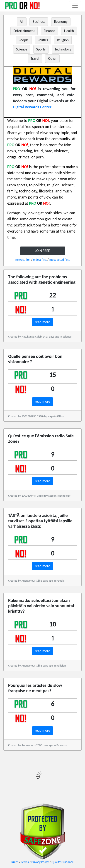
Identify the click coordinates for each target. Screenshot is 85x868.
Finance (49, 31)
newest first (23, 260)
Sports (41, 49)
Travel (35, 58)
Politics (43, 40)
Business (39, 22)
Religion (63, 40)
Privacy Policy (40, 862)
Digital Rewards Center (32, 107)
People (24, 40)
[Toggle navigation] (75, 6)
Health (69, 31)
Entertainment (24, 31)
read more (43, 322)
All (22, 22)
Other (52, 58)
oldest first (40, 260)
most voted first (59, 260)
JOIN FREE (42, 251)
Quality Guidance (63, 862)
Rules (15, 862)
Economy (61, 22)
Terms (25, 862)
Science (22, 49)
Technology (63, 49)
